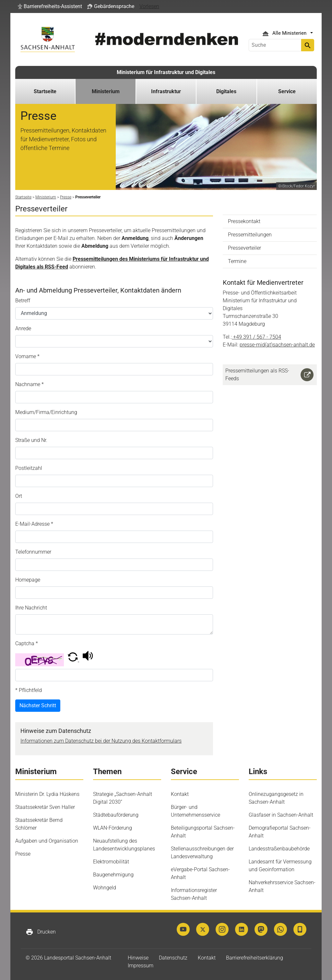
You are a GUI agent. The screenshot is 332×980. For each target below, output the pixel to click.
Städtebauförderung (116, 815)
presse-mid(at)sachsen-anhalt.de (277, 345)
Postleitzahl (29, 468)
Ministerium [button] (106, 91)
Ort (19, 496)
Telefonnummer (33, 552)
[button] (50, 6)
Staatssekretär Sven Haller (45, 807)
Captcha (27, 643)
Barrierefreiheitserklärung (255, 958)
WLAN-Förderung (113, 828)
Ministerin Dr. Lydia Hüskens (47, 794)
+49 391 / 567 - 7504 (257, 337)
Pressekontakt (244, 221)
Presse (23, 854)
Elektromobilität (111, 862)
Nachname (30, 384)
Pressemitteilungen (250, 235)
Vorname (27, 356)
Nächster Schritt (38, 705)
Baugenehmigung (113, 875)
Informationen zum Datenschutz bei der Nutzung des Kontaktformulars (101, 741)
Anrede (23, 328)
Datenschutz (173, 958)
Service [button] (287, 91)
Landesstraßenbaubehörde (279, 849)
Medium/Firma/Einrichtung (46, 412)
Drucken (41, 932)
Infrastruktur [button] (166, 91)
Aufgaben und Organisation (47, 841)
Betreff (23, 301)
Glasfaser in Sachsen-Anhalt (281, 815)
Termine (237, 261)
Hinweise (138, 958)
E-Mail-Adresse (34, 524)
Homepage (28, 580)
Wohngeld (105, 888)
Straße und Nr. (31, 440)
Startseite (45, 91)
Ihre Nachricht (31, 608)
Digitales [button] (226, 91)
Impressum (141, 966)
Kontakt (180, 794)
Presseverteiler (244, 248)
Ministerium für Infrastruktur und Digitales (166, 72)
